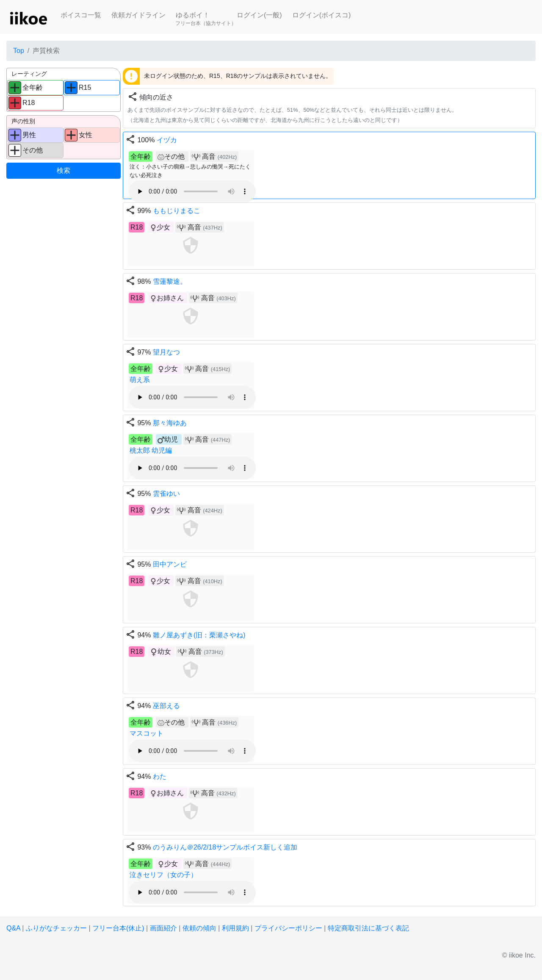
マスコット (147, 733)
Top (19, 51)
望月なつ (166, 352)
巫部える (166, 706)
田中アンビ (170, 564)
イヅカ (167, 140)
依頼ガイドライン (138, 15)
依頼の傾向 (199, 928)
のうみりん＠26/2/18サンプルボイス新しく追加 (225, 847)
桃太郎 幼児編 (151, 450)
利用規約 (235, 928)
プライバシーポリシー (288, 928)
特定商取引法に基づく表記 (368, 928)
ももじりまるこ (177, 211)
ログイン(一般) (259, 15)
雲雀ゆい (166, 494)
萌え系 (140, 380)
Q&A (13, 928)
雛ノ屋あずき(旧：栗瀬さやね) (199, 635)
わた (160, 777)
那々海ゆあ (170, 423)
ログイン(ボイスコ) (322, 15)
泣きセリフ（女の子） (163, 875)
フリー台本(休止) (118, 928)
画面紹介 (163, 928)
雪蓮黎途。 (170, 281)
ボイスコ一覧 (81, 15)
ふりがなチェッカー (56, 928)
